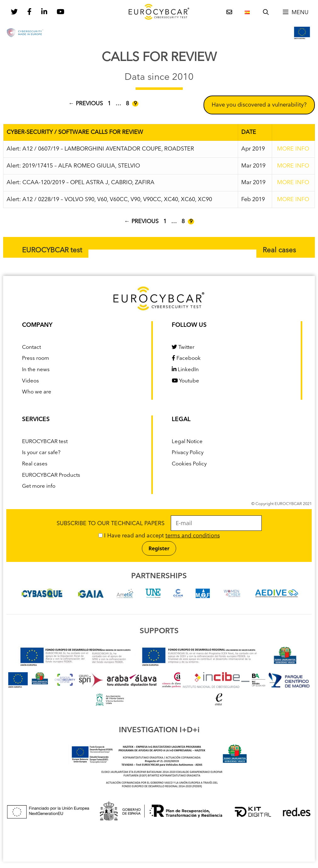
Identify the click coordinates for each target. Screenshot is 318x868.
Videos (31, 381)
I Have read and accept (159, 536)
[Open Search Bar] (266, 13)
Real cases (279, 250)
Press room (36, 358)
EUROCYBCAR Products (51, 475)
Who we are (37, 392)
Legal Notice (187, 442)
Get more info (39, 486)
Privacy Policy (188, 453)
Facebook (186, 358)
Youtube (185, 381)
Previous (86, 104)
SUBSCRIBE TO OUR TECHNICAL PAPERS (159, 524)
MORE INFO (293, 149)
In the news (36, 370)
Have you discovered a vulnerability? (259, 105)
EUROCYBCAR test (52, 250)
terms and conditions (193, 536)
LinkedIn (185, 370)
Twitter (183, 347)
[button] (295, 13)
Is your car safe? (41, 453)
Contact (31, 347)
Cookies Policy (189, 464)
